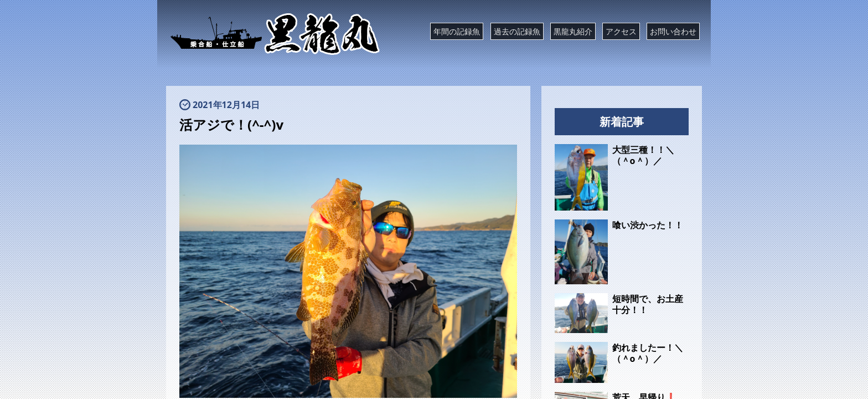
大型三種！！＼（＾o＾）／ (643, 155)
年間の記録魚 (457, 31)
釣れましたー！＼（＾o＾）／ (648, 353)
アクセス (621, 31)
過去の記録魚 (517, 31)
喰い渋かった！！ (648, 225)
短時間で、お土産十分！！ (648, 304)
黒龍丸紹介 (573, 31)
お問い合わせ (673, 31)
